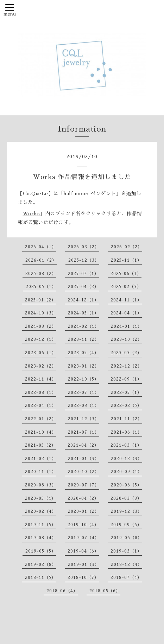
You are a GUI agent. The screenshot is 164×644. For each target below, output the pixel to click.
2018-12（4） (127, 565)
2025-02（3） (126, 287)
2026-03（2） (84, 247)
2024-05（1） (83, 313)
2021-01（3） (84, 459)
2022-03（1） (84, 406)
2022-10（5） (83, 379)
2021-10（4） (41, 432)
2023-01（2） (84, 366)
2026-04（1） (41, 247)
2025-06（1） (126, 274)
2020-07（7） (84, 485)
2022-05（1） (126, 393)
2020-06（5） (126, 485)
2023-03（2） (126, 353)
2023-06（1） (41, 353)
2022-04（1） (41, 406)
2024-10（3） (41, 313)
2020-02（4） (41, 511)
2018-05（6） (105, 591)
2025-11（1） (126, 260)
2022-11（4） (41, 379)
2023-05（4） (83, 353)
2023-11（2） (84, 339)
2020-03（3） (126, 498)
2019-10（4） (83, 525)
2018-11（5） (40, 578)
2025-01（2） (40, 300)
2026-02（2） (127, 247)
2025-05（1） (41, 287)
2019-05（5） (41, 551)
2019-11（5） (40, 525)
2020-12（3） (127, 459)
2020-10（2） (84, 472)
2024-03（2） (41, 326)
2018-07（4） (126, 578)
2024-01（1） (127, 326)
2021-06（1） (127, 432)
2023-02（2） (41, 366)
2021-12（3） (84, 419)
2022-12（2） (127, 366)
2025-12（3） (84, 260)
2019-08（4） (41, 538)
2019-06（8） (127, 538)
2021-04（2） (83, 445)
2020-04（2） (83, 498)
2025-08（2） (41, 274)
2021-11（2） (127, 419)
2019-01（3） (84, 565)
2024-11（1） (126, 300)
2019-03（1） (126, 551)
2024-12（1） (83, 300)
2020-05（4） (40, 498)
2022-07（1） (84, 393)
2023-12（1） (41, 339)
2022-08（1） (41, 393)
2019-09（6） (126, 525)
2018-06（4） (62, 591)
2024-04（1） (126, 313)
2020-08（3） (41, 485)
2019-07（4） (84, 538)
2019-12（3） (127, 511)
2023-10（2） (127, 339)
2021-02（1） (41, 459)
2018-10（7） (83, 578)
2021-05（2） (40, 445)
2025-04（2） (83, 287)
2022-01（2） (41, 419)
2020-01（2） (84, 511)
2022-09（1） (126, 379)
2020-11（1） (41, 472)
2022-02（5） (126, 406)
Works (31, 213)
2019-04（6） (83, 551)
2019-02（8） (41, 565)
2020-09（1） (127, 472)
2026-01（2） (41, 260)
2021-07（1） (84, 432)
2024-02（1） (84, 326)
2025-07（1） (83, 274)
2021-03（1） (126, 445)
